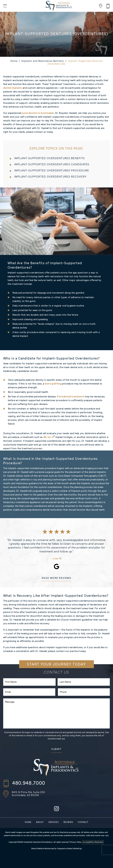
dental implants (13, 88)
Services (54, 822)
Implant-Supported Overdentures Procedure (52, 171)
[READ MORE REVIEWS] (56, 579)
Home (14, 61)
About (40, 822)
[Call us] (24, 783)
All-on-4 (48, 437)
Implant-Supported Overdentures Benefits (49, 158)
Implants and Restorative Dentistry (43, 61)
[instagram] (56, 810)
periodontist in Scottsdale (38, 113)
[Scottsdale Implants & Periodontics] (59, 6)
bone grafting (53, 384)
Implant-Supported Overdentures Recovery (50, 177)
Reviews (68, 822)
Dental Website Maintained (43, 849)
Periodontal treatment (71, 397)
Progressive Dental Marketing (69, 849)
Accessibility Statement (93, 842)
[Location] (101, 6)
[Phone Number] (108, 6)
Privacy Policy (76, 842)
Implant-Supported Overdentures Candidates (52, 165)
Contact (83, 822)
